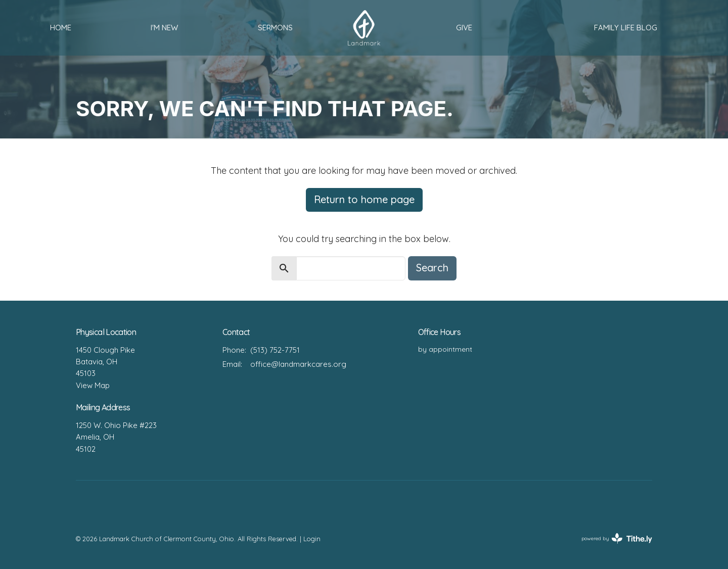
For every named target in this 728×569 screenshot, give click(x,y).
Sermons (275, 28)
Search (432, 268)
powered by (617, 538)
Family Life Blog (626, 28)
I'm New (164, 28)
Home (61, 28)
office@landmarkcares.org (298, 364)
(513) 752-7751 (275, 350)
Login (312, 539)
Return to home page (364, 199)
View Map (93, 385)
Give (464, 28)
